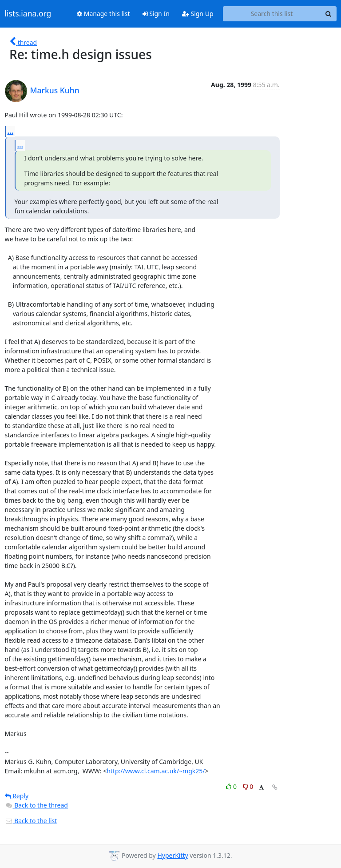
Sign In (156, 14)
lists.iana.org (28, 14)
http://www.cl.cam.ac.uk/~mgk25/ (156, 771)
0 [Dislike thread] (248, 786)
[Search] (329, 14)
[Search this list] (272, 14)
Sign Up (198, 14)
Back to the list (31, 821)
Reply (17, 796)
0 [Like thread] (232, 786)
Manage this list (103, 14)
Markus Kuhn (55, 90)
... (11, 131)
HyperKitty (172, 855)
